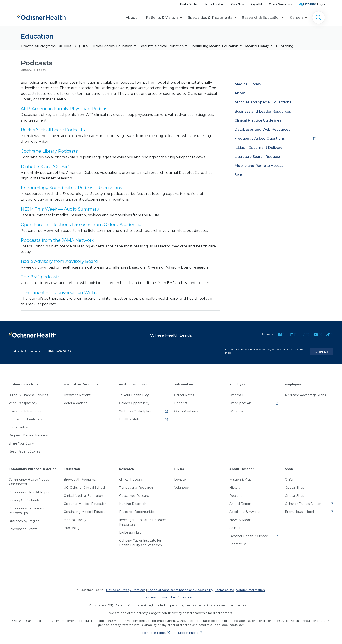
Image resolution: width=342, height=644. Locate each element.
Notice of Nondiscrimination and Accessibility (180, 588)
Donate (180, 478)
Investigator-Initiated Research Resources (143, 521)
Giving (179, 468)
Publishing (285, 46)
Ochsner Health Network (249, 535)
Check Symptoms (281, 4)
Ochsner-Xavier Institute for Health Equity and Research (140, 542)
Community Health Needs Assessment (29, 481)
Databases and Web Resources (262, 129)
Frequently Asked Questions (260, 139)
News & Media (240, 519)
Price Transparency (23, 402)
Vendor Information (250, 588)
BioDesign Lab (130, 531)
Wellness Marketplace (136, 410)
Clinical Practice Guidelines (258, 121)
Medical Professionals (81, 383)
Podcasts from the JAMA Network (57, 240)
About (131, 18)
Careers (297, 18)
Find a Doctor (189, 4)
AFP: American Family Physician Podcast (65, 109)
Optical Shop (295, 486)
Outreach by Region (24, 520)
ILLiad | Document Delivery (258, 148)
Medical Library (257, 46)
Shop (289, 468)
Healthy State (130, 418)
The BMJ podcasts (40, 277)
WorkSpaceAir (240, 402)
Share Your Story (21, 442)
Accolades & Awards (245, 510)
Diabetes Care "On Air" (45, 167)
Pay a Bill (256, 4)
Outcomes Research (135, 494)
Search (240, 175)
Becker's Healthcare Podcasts (53, 130)
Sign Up (325, 350)
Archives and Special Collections (263, 102)
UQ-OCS (81, 46)
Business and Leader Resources (263, 111)
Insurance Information (25, 410)
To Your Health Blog (134, 394)
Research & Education (261, 18)
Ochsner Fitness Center (303, 502)
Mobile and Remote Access (259, 166)
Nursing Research (133, 502)
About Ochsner (242, 468)
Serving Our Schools (24, 499)
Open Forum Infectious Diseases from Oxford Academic (81, 225)
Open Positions (186, 410)
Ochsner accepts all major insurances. (171, 596)
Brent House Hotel (299, 510)
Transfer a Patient (77, 394)
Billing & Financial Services (28, 394)
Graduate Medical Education (162, 46)
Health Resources (133, 383)
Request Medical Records (28, 434)
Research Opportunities (137, 510)
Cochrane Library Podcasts (49, 151)
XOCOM (65, 46)
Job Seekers (184, 383)
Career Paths (184, 394)
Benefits (181, 402)
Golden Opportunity (134, 402)
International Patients (25, 418)
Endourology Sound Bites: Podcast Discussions (71, 188)
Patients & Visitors (162, 18)
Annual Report (240, 502)
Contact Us (238, 543)
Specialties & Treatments (210, 18)
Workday (236, 410)
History (235, 486)
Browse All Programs (38, 46)
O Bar (289, 478)
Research (127, 468)
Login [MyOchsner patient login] (321, 4)
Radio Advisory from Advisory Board (59, 261)
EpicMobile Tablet (153, 631)
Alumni (235, 527)
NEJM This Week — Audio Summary (60, 209)
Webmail (236, 394)
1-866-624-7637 (58, 350)
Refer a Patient (75, 402)
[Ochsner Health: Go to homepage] (41, 17)
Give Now (238, 4)
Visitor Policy (18, 426)
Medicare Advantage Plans (305, 394)
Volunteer (182, 486)
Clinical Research (132, 478)
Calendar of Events (23, 528)
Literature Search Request (257, 157)
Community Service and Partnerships (27, 509)
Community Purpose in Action (32, 468)
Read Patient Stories (24, 450)
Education (72, 468)
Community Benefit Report (30, 491)
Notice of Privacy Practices (126, 588)
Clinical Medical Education (112, 46)
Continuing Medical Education (215, 46)
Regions (236, 494)
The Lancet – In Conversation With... (59, 292)
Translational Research (136, 486)
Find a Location (215, 4)
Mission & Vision (242, 478)
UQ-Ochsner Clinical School (84, 486)
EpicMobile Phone (185, 631)
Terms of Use (225, 588)
